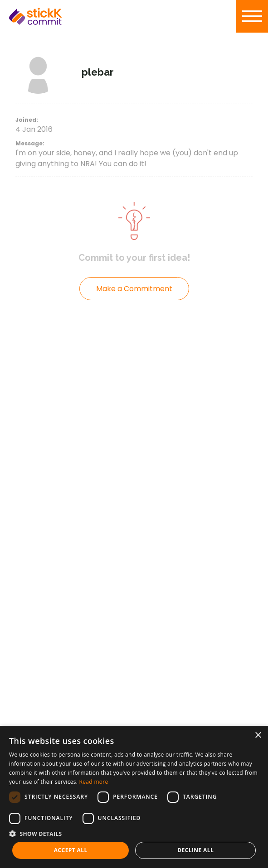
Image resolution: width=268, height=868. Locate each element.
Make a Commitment (134, 289)
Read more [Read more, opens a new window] (94, 782)
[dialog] (134, 797)
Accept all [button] (71, 850)
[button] (134, 834)
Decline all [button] (195, 850)
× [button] (258, 736)
